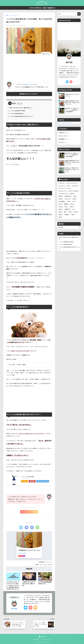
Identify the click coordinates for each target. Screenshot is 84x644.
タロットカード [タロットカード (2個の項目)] (63, 191)
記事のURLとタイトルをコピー (29, 94)
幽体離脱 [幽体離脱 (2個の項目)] (66, 204)
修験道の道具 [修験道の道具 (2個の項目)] (68, 196)
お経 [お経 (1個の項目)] (69, 186)
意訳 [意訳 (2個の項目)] (72, 204)
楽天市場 (32, 481)
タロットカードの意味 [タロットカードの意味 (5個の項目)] (73, 191)
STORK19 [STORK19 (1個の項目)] (62, 183)
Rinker (27, 478)
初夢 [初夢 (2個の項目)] (75, 196)
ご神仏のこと (64, 133)
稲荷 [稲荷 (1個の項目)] (71, 212)
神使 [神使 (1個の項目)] (65, 212)
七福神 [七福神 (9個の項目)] (72, 194)
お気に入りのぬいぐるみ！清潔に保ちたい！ (21, 108)
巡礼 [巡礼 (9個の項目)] (60, 204)
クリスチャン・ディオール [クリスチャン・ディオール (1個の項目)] (65, 188)
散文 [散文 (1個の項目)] (66, 207)
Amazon (25, 481)
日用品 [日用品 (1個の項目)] (72, 207)
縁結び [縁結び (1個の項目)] (61, 215)
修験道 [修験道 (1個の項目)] (61, 196)
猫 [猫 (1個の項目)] (74, 209)
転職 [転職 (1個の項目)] (73, 215)
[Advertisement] (29, 68)
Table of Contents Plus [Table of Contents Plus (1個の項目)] (72, 183)
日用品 (50, 565)
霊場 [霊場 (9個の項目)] (60, 217)
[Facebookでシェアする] (26, 527)
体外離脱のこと (64, 139)
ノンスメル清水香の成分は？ (17, 114)
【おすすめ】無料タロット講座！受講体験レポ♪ (42, 8)
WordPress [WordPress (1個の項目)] (62, 186)
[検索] (79, 14)
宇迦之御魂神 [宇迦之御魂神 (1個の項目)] (62, 201)
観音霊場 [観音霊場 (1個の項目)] (67, 215)
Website (35, 610)
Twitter (26, 610)
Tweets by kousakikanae (64, 123)
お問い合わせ (36, 640)
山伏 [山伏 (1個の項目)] (74, 201)
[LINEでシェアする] (37, 527)
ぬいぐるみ (44, 565)
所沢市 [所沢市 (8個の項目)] (61, 207)
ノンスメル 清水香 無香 (27, 477)
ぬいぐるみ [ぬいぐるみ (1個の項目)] (75, 186)
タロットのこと (64, 136)
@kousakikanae (30, 84)
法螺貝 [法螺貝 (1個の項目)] (61, 209)
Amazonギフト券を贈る (29, 512)
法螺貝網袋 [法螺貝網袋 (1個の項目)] (68, 209)
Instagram (31, 610)
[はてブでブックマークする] (32, 527)
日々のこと (49, 562)
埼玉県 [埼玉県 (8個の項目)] (61, 199)
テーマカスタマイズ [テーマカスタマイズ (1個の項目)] (63, 194)
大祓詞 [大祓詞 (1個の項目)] (75, 199)
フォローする (22, 553)
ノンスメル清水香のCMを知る (17, 111)
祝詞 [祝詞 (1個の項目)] (60, 212)
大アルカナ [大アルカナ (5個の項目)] (68, 199)
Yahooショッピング (43, 481)
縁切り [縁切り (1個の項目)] (76, 212)
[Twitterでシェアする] (21, 527)
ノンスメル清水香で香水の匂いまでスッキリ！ (22, 116)
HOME (42, 637)
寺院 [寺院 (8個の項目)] (69, 201)
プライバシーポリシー (46, 640)
